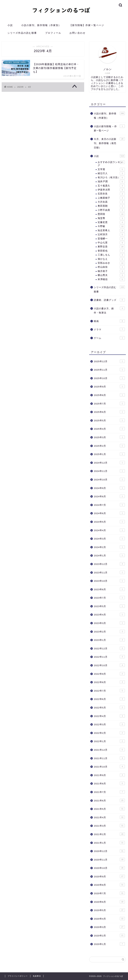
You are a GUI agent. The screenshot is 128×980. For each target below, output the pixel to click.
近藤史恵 (111, 222)
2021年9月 (109, 775)
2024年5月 (109, 522)
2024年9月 (109, 488)
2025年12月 (109, 361)
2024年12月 (109, 463)
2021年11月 (109, 758)
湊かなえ (111, 259)
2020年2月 (109, 935)
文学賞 (111, 169)
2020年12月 (109, 851)
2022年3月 (109, 724)
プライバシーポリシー (18, 976)
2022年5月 (109, 707)
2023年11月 (109, 572)
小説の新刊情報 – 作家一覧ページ (109, 128)
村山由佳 (111, 267)
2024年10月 (109, 479)
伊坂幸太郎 (111, 190)
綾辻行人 (111, 173)
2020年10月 (109, 868)
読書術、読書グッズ (109, 300)
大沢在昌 (111, 202)
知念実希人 (111, 231)
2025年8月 (109, 395)
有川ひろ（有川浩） (111, 178)
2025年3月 (109, 437)
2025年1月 (109, 454)
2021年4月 (109, 817)
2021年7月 (109, 792)
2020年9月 (109, 876)
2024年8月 (109, 496)
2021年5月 (109, 809)
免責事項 (37, 976)
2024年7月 (109, 505)
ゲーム (109, 338)
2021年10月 (109, 767)
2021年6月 (109, 800)
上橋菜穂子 (111, 198)
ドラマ (109, 329)
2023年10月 (109, 581)
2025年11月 (109, 370)
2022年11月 (109, 657)
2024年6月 (109, 513)
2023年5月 (109, 606)
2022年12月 (109, 648)
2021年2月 (109, 834)
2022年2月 (109, 733)
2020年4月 (109, 919)
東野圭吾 (111, 247)
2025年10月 (109, 378)
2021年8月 (109, 783)
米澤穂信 (111, 279)
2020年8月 (109, 885)
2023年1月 (109, 640)
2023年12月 (109, 564)
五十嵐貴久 (111, 186)
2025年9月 (109, 386)
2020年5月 (109, 910)
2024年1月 (109, 555)
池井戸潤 (111, 182)
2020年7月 (109, 893)
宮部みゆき (111, 263)
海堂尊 (111, 218)
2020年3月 (109, 927)
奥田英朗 (111, 206)
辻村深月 (111, 235)
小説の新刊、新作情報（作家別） (41, 25)
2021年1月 (109, 843)
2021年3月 (109, 826)
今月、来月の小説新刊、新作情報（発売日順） (109, 143)
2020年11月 (109, 859)
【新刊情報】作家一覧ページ (87, 25)
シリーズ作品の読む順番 (22, 33)
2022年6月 (109, 699)
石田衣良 (111, 194)
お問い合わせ (77, 33)
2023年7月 (109, 598)
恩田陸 (111, 214)
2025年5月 (109, 420)
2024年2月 (109, 547)
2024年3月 (109, 538)
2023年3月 (109, 623)
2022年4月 (109, 716)
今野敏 (111, 226)
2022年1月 (109, 741)
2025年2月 (109, 446)
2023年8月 (109, 589)
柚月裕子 (111, 271)
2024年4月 (109, 530)
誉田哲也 (111, 251)
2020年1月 (109, 944)
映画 (109, 321)
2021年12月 (109, 750)
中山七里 (111, 243)
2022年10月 (109, 665)
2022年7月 (109, 691)
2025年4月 (109, 429)
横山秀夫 (111, 275)
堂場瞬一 (111, 239)
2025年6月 (109, 412)
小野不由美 (111, 210)
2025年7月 (109, 403)
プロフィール (53, 33)
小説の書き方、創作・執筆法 (109, 310)
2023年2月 (109, 631)
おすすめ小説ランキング (111, 164)
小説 (10, 25)
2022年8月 (109, 682)
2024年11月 (109, 471)
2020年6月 (109, 902)
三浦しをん (111, 255)
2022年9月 (109, 674)
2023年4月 (109, 614)
